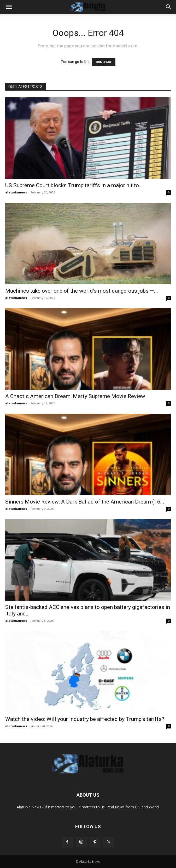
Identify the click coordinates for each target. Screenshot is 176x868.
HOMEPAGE (104, 62)
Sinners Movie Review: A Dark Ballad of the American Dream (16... (85, 502)
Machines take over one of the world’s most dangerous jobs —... (82, 291)
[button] (9, 7)
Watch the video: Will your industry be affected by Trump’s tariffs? (85, 719)
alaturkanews (16, 192)
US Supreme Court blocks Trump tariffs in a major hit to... (74, 185)
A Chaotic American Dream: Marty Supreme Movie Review (75, 396)
